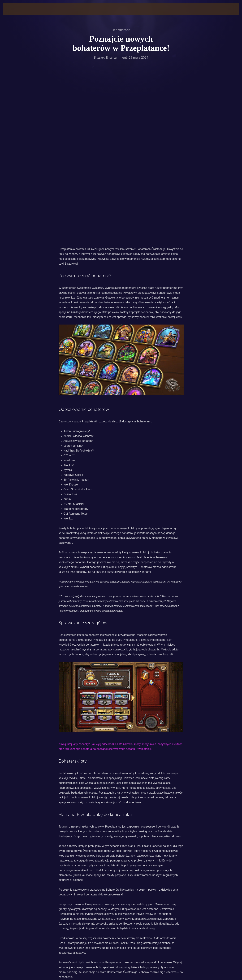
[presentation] (14, 9)
